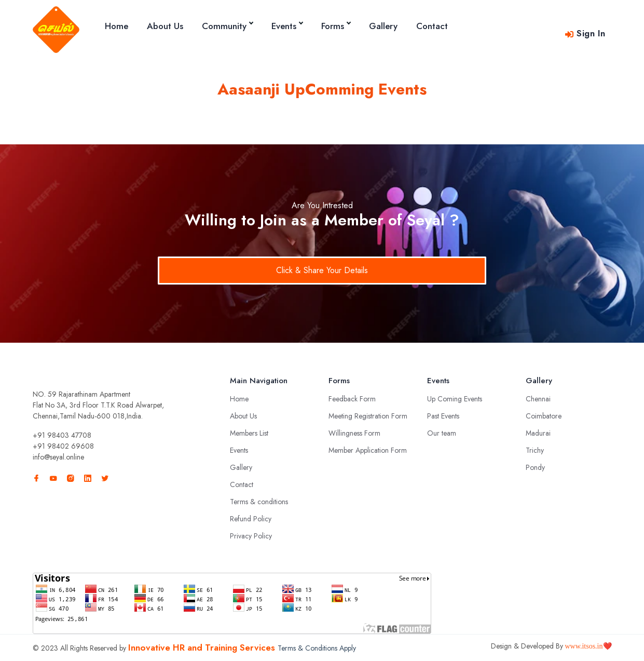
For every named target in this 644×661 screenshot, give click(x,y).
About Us (165, 26)
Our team (442, 433)
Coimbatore (544, 416)
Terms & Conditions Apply (317, 648)
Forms (336, 26)
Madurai (538, 433)
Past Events (443, 416)
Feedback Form (352, 399)
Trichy (535, 450)
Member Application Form (368, 450)
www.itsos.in (584, 646)
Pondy (535, 467)
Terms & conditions (259, 502)
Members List (249, 433)
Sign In (585, 33)
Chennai (538, 399)
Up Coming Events (455, 399)
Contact (432, 26)
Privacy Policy (251, 536)
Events (287, 26)
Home (117, 26)
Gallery (383, 26)
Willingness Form (354, 433)
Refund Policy (251, 519)
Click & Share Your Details (322, 270)
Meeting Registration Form (368, 416)
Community (227, 26)
